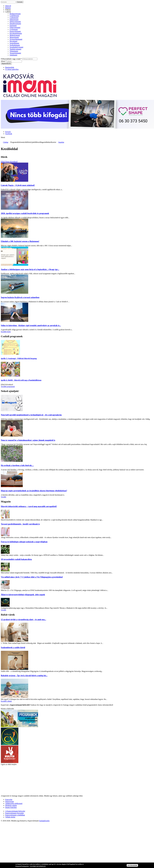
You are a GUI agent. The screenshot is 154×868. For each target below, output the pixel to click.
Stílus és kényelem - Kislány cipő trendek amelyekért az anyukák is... (31, 325)
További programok (8, 387)
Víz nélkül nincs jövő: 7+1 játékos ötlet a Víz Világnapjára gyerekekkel (32, 577)
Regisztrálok (10, 67)
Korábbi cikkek (6, 701)
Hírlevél (8, 6)
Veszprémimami (15, 53)
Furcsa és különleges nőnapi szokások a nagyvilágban (24, 542)
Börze (38, 142)
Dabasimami (14, 20)
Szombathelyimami (16, 47)
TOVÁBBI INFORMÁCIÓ (38, 866)
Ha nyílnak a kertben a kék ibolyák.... (17, 465)
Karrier (54, 142)
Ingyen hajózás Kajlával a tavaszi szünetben (20, 297)
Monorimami (14, 37)
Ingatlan (61, 142)
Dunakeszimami (15, 24)
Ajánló (33, 142)
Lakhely (8, 12)
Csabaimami (14, 18)
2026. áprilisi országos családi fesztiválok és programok (25, 213)
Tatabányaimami (15, 49)
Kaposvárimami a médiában (15, 815)
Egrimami (13, 26)
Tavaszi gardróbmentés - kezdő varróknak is (20, 524)
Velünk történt (10, 817)
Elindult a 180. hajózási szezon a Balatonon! (20, 241)
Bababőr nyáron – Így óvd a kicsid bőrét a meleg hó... (24, 676)
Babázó (48, 142)
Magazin (43, 142)
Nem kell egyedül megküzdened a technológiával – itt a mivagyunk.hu (31, 415)
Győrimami (14, 29)
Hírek (29, 142)
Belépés (8, 8)
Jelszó (4, 61)
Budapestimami (15, 14)
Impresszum (10, 802)
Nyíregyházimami (16, 39)
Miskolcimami (15, 35)
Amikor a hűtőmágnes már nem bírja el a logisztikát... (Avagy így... (30, 269)
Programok (14, 142)
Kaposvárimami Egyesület (14, 813)
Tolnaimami (14, 51)
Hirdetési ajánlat (11, 805)
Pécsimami (13, 41)
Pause (7, 162)
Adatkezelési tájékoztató (14, 803)
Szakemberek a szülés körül (13, 647)
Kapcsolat (9, 800)
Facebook (9, 134)
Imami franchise (11, 807)
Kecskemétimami (16, 33)
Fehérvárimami (15, 27)
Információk (22, 142)
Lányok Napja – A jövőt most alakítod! (18, 185)
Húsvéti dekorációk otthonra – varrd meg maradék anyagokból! (29, 506)
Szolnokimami (15, 45)
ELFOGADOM (132, 865)
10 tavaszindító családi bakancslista (16, 559)
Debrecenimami (15, 22)
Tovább (3, 497)
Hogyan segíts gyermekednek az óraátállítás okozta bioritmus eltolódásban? (34, 491)
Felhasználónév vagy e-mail (11, 59)
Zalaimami (13, 55)
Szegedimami (14, 43)
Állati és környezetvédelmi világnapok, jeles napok (23, 595)
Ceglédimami (14, 16)
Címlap (6, 142)
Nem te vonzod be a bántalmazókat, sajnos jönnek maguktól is (28, 440)
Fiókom (8, 10)
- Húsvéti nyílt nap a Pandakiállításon (21, 380)
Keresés (8, 132)
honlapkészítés (44, 821)
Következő (14, 162)
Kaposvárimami (15, 31)
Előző (3, 162)
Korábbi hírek (6, 332)
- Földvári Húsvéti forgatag (19, 358)
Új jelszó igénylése (12, 69)
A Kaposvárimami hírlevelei (15, 811)
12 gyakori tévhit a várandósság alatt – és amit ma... (24, 619)
